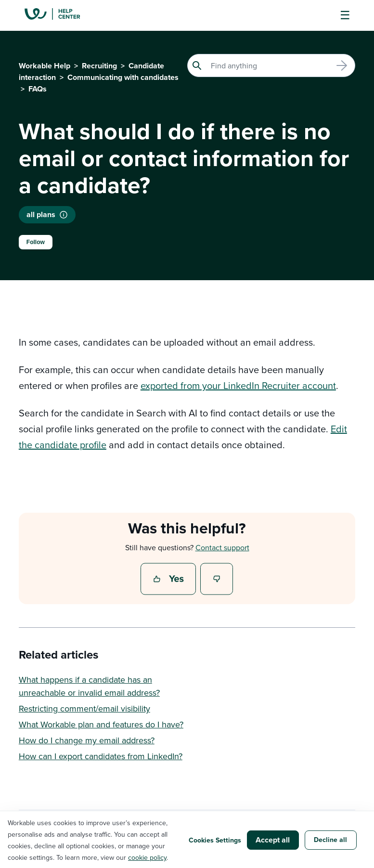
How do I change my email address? (87, 740)
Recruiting (99, 66)
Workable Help (45, 66)
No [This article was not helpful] (217, 580)
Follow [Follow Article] (36, 242)
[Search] (271, 65)
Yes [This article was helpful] (169, 580)
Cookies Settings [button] (215, 840)
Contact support (222, 547)
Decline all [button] (330, 840)
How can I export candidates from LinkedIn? (101, 756)
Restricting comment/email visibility (84, 708)
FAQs (38, 89)
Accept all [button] (273, 840)
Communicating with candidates (123, 77)
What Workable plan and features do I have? (101, 724)
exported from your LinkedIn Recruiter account (238, 385)
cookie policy (147, 857)
